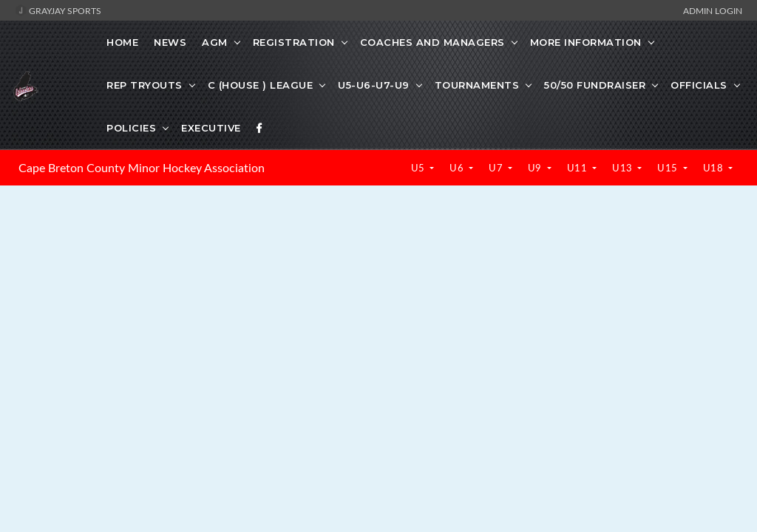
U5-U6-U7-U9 (374, 85)
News (170, 42)
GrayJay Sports (58, 10)
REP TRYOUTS (145, 85)
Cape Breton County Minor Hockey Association (142, 168)
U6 (458, 168)
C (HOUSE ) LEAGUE (261, 85)
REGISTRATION (294, 42)
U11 (578, 168)
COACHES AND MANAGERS (432, 42)
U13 (624, 168)
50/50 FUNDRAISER (595, 85)
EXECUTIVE (211, 128)
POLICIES (131, 128)
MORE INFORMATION (586, 42)
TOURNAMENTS (477, 85)
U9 (536, 168)
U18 (714, 168)
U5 (420, 168)
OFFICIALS (699, 85)
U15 (669, 168)
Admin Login (713, 10)
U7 (497, 168)
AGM (215, 42)
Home (122, 42)
